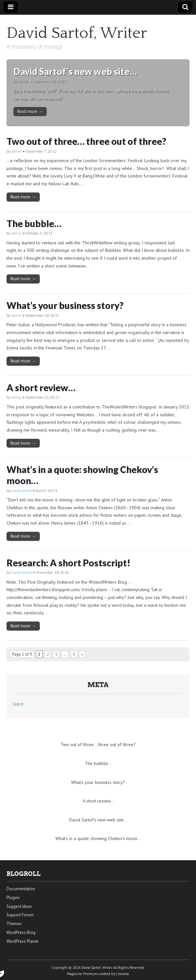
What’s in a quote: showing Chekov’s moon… (82, 475)
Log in (18, 704)
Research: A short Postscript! (68, 563)
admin (23, 81)
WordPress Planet (23, 941)
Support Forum (20, 915)
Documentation (21, 889)
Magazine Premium (82, 974)
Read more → (30, 111)
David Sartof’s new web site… (75, 71)
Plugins (13, 898)
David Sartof (22, 490)
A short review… (41, 388)
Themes (14, 924)
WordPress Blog (21, 933)
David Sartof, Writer (77, 33)
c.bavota (122, 974)
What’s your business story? (65, 305)
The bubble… (34, 223)
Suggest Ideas (19, 906)
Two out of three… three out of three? (86, 141)
